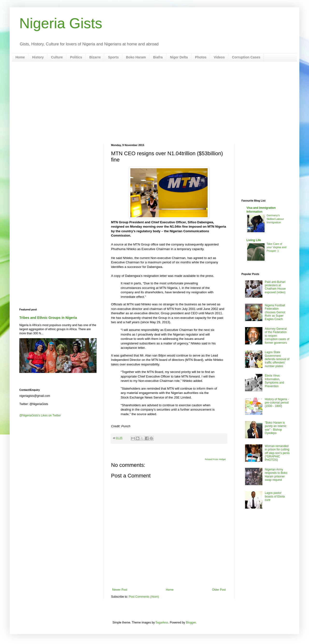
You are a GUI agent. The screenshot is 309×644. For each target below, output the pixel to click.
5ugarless (162, 623)
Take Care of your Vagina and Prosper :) (276, 247)
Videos (219, 57)
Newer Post (120, 590)
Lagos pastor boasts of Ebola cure (275, 496)
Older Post (219, 590)
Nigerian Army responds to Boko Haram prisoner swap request (276, 475)
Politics (76, 57)
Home (20, 57)
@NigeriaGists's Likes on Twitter (40, 415)
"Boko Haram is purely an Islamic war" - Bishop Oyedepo (276, 428)
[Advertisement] (154, 103)
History (38, 57)
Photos (201, 57)
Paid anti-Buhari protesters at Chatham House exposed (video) (275, 287)
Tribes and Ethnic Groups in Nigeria (48, 318)
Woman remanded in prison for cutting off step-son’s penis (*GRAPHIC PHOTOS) (277, 453)
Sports (113, 57)
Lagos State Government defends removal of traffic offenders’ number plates (277, 359)
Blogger (191, 623)
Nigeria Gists (61, 23)
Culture (57, 57)
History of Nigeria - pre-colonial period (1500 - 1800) (277, 403)
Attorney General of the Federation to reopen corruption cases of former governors (277, 336)
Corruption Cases (246, 57)
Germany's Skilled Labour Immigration (275, 219)
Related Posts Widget (215, 459)
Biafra (158, 57)
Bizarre (95, 57)
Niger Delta (179, 57)
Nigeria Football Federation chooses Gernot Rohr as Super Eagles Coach (275, 312)
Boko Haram (136, 57)
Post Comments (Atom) (144, 597)
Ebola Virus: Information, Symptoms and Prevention (274, 381)
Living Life (254, 240)
